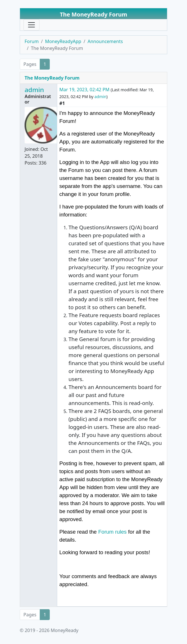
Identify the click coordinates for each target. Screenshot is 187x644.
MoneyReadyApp (63, 41)
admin (34, 90)
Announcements (105, 41)
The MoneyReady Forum (52, 78)
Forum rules (112, 532)
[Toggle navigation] (31, 25)
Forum (32, 41)
